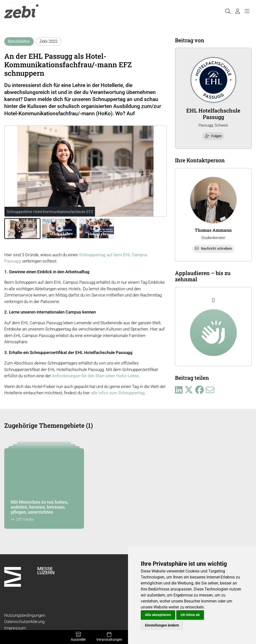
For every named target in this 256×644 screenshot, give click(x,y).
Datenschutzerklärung (24, 621)
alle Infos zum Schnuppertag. (118, 393)
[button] (22, 228)
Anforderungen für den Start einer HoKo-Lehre (95, 376)
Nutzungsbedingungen (25, 615)
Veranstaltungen (109, 637)
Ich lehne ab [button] (190, 615)
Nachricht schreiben (213, 248)
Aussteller (78, 637)
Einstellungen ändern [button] (162, 625)
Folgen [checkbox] (213, 136)
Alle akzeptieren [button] (158, 615)
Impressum (15, 628)
